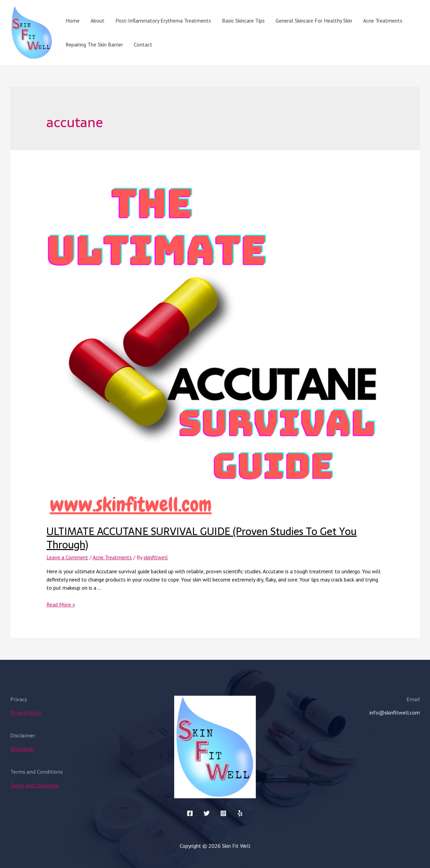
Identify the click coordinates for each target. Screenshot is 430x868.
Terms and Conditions (35, 785)
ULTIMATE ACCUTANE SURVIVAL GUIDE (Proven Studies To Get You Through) (202, 538)
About (98, 21)
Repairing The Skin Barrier (94, 44)
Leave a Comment (67, 557)
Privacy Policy (26, 712)
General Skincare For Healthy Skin (314, 21)
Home (73, 21)
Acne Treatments (383, 21)
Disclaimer (22, 749)
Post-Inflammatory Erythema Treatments (163, 21)
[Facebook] (190, 813)
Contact (143, 44)
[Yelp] (240, 813)
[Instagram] (223, 813)
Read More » (61, 604)
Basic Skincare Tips (243, 21)
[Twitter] (207, 813)
